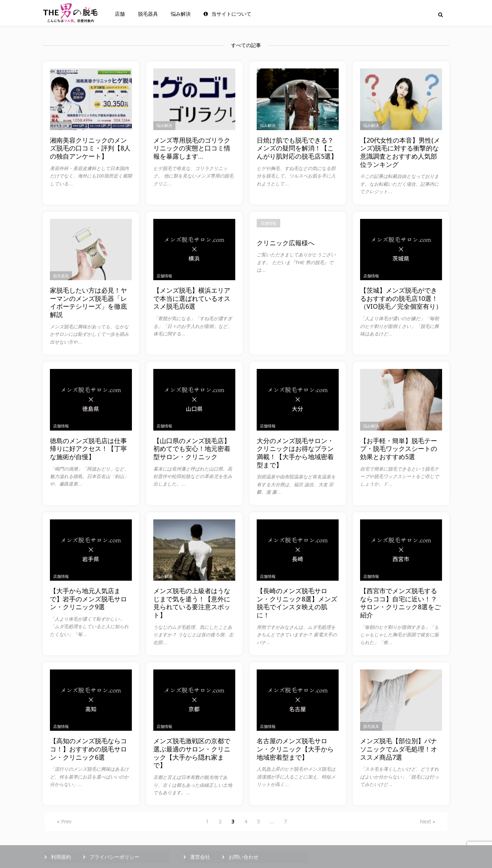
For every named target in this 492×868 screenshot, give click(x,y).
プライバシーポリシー (114, 857)
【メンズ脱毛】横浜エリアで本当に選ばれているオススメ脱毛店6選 (192, 298)
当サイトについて (227, 14)
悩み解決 (181, 14)
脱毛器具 (148, 14)
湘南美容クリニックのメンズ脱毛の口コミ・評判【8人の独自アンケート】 (90, 148)
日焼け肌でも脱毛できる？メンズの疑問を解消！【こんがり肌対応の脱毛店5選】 (297, 148)
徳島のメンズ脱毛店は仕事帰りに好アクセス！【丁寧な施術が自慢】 (88, 449)
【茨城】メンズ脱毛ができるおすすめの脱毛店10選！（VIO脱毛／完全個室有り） (401, 298)
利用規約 (61, 857)
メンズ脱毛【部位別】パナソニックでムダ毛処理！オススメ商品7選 (399, 749)
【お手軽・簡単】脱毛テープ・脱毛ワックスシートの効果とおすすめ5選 (399, 449)
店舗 (120, 14)
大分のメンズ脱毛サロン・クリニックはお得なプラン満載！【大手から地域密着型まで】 (295, 453)
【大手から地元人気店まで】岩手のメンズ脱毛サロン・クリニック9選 (88, 599)
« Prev (64, 821)
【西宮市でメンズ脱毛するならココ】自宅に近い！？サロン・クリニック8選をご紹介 (400, 603)
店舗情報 (164, 276)
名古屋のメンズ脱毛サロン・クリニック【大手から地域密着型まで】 (295, 749)
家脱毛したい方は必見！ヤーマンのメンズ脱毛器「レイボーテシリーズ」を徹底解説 (88, 302)
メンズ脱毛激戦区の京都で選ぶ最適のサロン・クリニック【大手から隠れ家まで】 (192, 753)
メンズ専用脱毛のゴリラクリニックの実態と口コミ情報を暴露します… (192, 148)
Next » (427, 821)
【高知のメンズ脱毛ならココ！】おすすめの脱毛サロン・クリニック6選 (88, 749)
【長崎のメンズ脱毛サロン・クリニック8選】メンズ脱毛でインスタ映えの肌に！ (297, 603)
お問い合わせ (244, 857)
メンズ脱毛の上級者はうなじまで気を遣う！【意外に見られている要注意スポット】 (192, 603)
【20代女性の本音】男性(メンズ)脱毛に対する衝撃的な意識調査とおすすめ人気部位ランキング (400, 152)
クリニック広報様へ (286, 243)
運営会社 (200, 857)
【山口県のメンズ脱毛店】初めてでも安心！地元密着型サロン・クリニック (192, 449)
